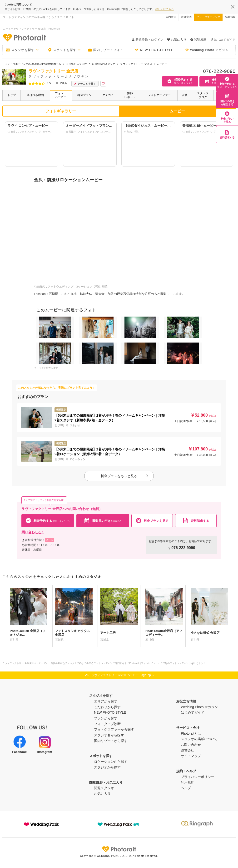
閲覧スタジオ (104, 788)
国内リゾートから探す (111, 741)
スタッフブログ (203, 95)
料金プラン (84, 95)
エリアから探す (106, 701)
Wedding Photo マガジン (207, 50)
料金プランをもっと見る (125, 476)
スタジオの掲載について (199, 739)
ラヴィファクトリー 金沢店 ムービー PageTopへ (122, 675)
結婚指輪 (230, 17)
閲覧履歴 (198, 40)
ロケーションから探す (111, 762)
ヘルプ (186, 788)
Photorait (119, 849)
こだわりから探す (107, 707)
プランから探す (106, 718)
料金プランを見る (227, 117)
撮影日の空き (227, 100)
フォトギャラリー (61, 111)
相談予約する (227, 82)
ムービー (177, 111)
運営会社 (188, 750)
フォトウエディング (208, 17)
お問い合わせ (191, 745)
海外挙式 (186, 17)
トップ (12, 95)
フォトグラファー (159, 95)
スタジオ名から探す (109, 735)
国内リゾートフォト (106, 50)
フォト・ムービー (61, 95)
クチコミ (108, 95)
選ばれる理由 (35, 95)
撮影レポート (130, 95)
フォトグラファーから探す (114, 729)
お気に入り (102, 794)
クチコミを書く (85, 84)
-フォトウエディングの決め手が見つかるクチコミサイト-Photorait (24, 37)
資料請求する (227, 134)
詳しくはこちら (165, 9)
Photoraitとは (191, 733)
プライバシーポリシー (198, 777)
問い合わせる (33, 532)
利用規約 (188, 782)
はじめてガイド (223, 40)
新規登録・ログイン (147, 40)
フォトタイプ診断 (107, 724)
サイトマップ (191, 756)
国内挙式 (171, 17)
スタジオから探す (107, 767)
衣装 (185, 95)
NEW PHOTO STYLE (154, 50)
